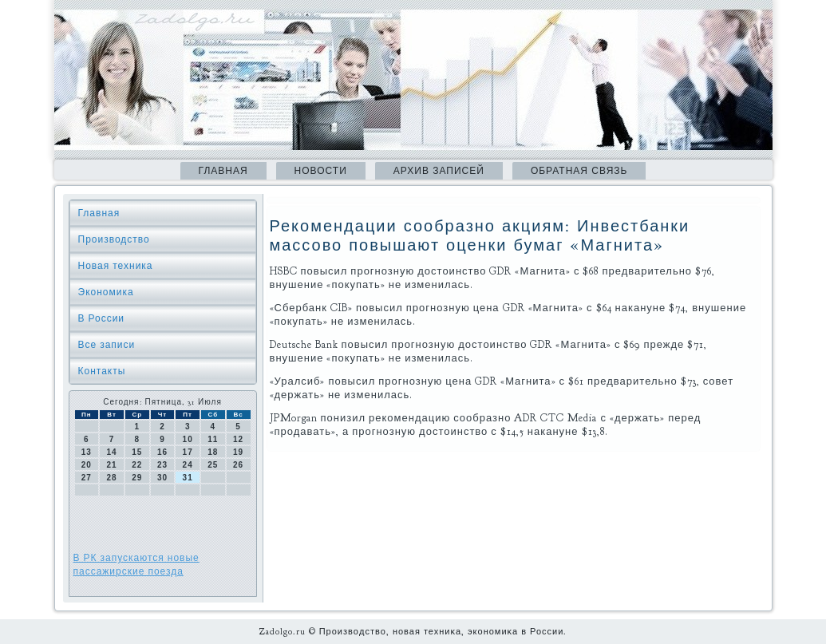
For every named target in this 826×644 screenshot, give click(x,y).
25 (213, 465)
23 (162, 465)
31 (188, 478)
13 (87, 452)
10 (188, 439)
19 (238, 452)
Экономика (106, 292)
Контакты (102, 371)
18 (213, 452)
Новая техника (116, 266)
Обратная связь (579, 171)
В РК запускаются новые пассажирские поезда (136, 565)
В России (102, 318)
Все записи (107, 345)
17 (188, 452)
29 (137, 478)
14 (111, 452)
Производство (114, 239)
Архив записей (439, 171)
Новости (321, 171)
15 (137, 452)
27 (87, 478)
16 (162, 452)
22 (137, 465)
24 (188, 465)
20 (87, 465)
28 (111, 478)
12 (238, 439)
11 (213, 439)
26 (238, 465)
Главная (223, 171)
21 (111, 465)
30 (162, 478)
